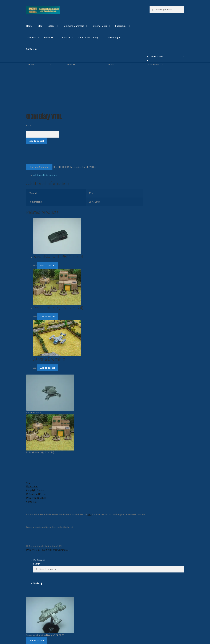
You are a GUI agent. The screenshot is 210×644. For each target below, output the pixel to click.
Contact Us (32, 49)
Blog (40, 26)
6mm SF (66, 37)
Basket (38, 583)
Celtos (51, 26)
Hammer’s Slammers (73, 26)
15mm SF (49, 37)
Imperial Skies (100, 26)
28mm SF (31, 37)
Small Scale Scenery (88, 37)
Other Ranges (114, 37)
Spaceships (121, 26)
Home (29, 26)
